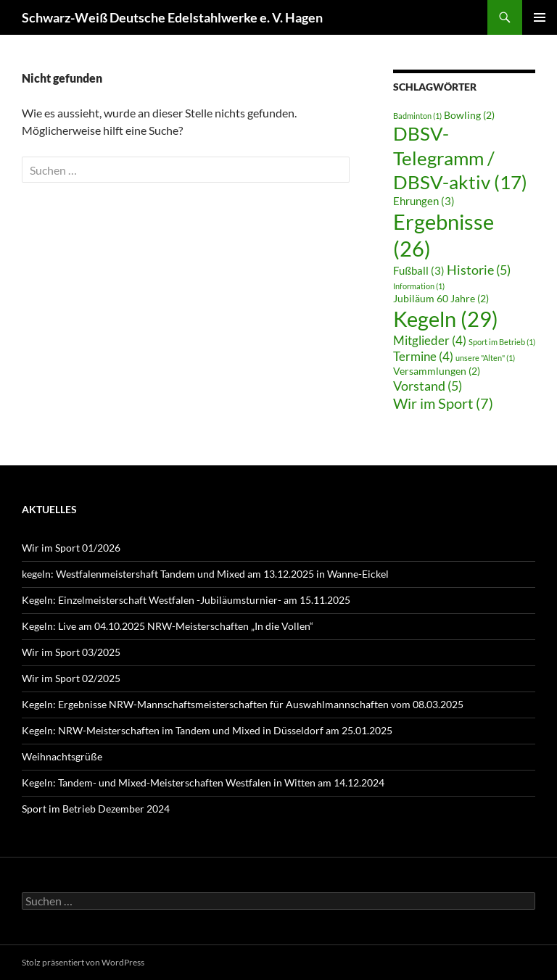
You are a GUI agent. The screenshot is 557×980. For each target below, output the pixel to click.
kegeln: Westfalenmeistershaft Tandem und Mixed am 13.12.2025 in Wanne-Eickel (205, 574)
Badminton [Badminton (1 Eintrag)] (417, 116)
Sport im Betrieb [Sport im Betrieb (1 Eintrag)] (502, 342)
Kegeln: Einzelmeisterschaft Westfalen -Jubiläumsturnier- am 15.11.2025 (186, 600)
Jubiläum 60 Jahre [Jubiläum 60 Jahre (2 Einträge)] (441, 299)
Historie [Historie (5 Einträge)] (479, 270)
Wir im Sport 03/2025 (71, 652)
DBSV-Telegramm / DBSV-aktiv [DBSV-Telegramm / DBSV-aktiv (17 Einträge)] (460, 157)
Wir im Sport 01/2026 (71, 548)
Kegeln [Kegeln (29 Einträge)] (446, 319)
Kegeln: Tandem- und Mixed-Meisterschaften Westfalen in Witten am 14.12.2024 (203, 782)
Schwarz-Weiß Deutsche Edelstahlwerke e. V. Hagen (172, 17)
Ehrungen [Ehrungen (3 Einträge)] (424, 201)
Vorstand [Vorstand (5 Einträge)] (428, 386)
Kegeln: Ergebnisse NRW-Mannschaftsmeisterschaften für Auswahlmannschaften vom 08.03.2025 (243, 704)
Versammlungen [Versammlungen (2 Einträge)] (437, 371)
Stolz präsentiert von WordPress (83, 962)
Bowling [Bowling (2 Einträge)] (469, 115)
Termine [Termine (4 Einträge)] (423, 356)
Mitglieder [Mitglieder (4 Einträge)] (430, 340)
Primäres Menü (540, 17)
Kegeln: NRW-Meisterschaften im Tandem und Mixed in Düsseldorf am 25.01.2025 (207, 730)
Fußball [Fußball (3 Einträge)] (419, 270)
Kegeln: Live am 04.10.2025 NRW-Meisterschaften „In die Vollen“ (168, 626)
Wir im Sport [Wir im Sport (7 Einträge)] (443, 403)
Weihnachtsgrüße (62, 756)
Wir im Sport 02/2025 (71, 678)
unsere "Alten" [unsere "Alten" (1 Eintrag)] (485, 358)
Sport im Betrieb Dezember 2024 (96, 809)
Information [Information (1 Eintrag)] (419, 286)
